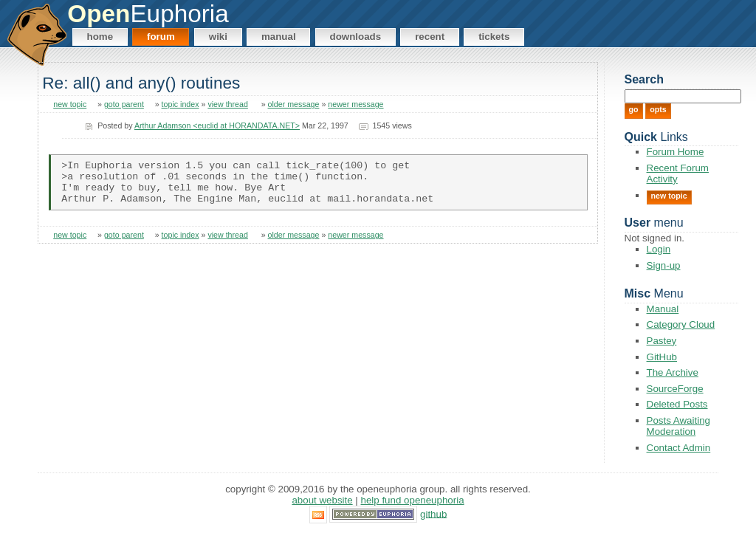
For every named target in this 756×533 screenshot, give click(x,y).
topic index (181, 104)
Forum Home (676, 152)
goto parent (124, 104)
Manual (279, 37)
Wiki (218, 37)
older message (294, 104)
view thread (228, 104)
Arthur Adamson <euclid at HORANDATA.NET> (217, 125)
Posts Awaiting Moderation (678, 426)
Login (659, 249)
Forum (161, 37)
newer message (355, 104)
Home (100, 37)
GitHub (662, 357)
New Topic (669, 196)
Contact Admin (679, 448)
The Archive (673, 372)
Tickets (494, 37)
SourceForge (675, 389)
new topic (70, 104)
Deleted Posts (677, 404)
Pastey (662, 341)
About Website (322, 500)
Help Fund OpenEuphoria (413, 500)
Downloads (356, 37)
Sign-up (664, 265)
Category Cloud (681, 324)
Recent (430, 37)
